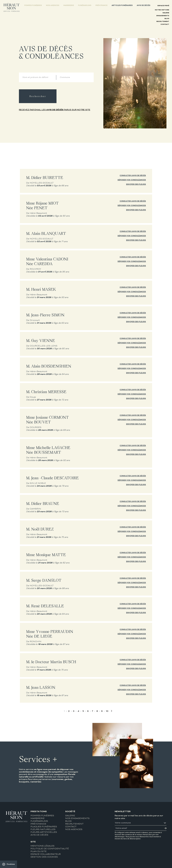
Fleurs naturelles (43, 830)
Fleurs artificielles (44, 832)
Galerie (166, 13)
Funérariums (85, 6)
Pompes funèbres (33, 6)
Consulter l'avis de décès (133, 176)
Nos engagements (77, 819)
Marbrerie (69, 6)
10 (107, 711)
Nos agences (53, 6)
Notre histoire (162, 10)
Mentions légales (42, 846)
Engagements (163, 16)
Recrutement (163, 22)
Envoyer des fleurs (136, 184)
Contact (165, 24)
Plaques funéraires (44, 827)
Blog (167, 19)
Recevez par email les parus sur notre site (55, 110)
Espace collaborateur (46, 854)
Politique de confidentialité (50, 849)
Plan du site (39, 852)
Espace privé (163, 6)
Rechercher (38, 96)
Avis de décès (144, 6)
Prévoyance (101, 6)
